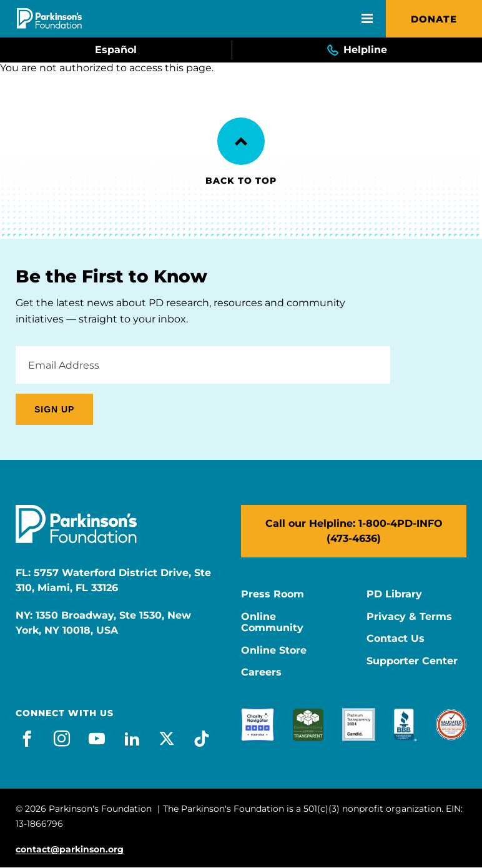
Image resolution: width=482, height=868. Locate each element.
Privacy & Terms (409, 617)
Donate (434, 19)
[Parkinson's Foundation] (49, 18)
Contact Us (396, 639)
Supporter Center (412, 661)
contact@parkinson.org (70, 850)
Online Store (274, 651)
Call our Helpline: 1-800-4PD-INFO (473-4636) (354, 531)
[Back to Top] (241, 141)
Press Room (273, 594)
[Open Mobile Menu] (367, 19)
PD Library (394, 594)
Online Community (272, 622)
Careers (261, 672)
